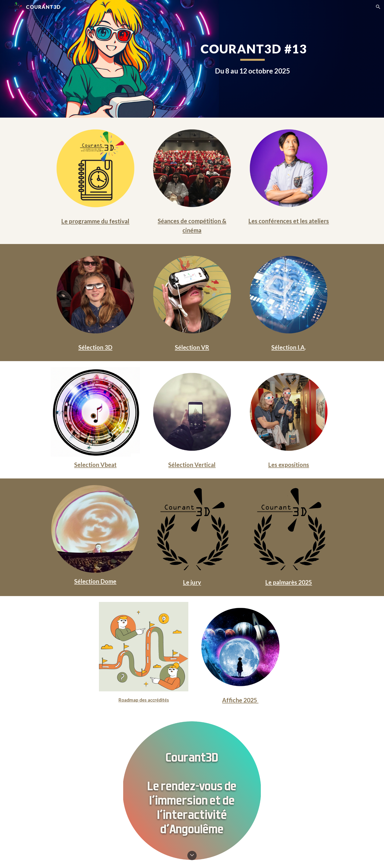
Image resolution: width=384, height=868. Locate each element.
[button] (378, 7)
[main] (252, 59)
